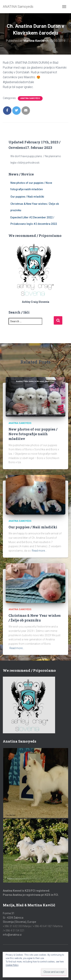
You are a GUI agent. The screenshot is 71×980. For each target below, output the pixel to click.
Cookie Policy (12, 965)
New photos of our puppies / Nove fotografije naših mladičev (33, 434)
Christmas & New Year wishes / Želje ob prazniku (35, 618)
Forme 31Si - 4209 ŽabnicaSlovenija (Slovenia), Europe (19, 918)
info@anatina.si (12, 935)
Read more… (39, 551)
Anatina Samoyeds (30, 98)
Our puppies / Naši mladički (27, 197)
